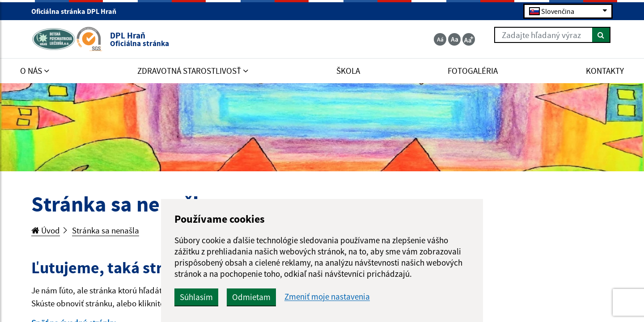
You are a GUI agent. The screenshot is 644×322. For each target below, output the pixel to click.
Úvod (46, 230)
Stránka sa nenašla (106, 230)
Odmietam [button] (251, 297)
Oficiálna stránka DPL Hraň (78, 11)
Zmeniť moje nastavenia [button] (327, 297)
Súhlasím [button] (196, 297)
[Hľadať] (601, 35)
